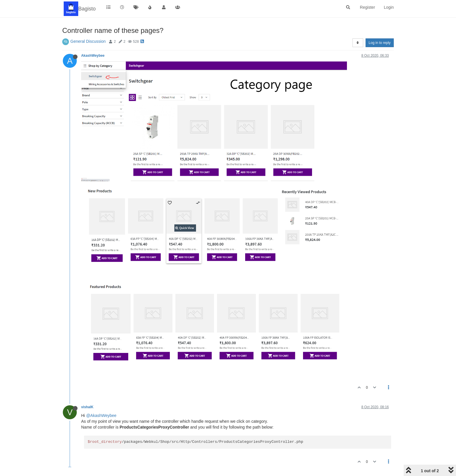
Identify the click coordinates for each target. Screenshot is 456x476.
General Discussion (88, 41)
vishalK (87, 407)
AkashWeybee (93, 56)
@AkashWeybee (101, 415)
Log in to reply (380, 43)
